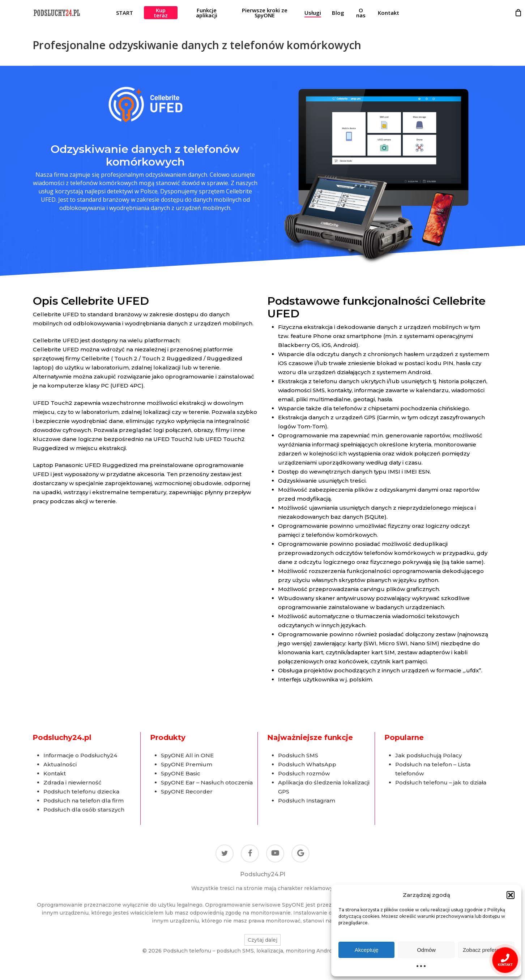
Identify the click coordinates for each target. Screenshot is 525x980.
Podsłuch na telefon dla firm (84, 801)
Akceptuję (367, 950)
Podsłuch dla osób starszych (84, 810)
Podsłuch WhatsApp (307, 764)
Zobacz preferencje (486, 950)
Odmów (426, 950)
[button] (511, 895)
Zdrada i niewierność (72, 782)
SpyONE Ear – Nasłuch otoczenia (207, 782)
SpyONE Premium (187, 764)
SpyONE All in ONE (187, 755)
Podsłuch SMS (298, 755)
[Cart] (518, 13)
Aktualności (60, 764)
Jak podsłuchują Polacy (428, 755)
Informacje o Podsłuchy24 (80, 755)
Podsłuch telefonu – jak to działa (441, 782)
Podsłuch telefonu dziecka (81, 791)
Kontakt (55, 773)
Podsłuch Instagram (307, 801)
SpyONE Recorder (187, 791)
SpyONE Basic (181, 773)
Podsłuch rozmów (304, 773)
